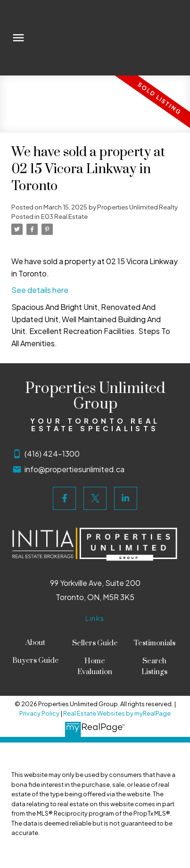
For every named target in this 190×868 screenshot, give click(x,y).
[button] (64, 498)
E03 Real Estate (64, 216)
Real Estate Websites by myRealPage (117, 713)
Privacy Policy (39, 713)
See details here (40, 290)
